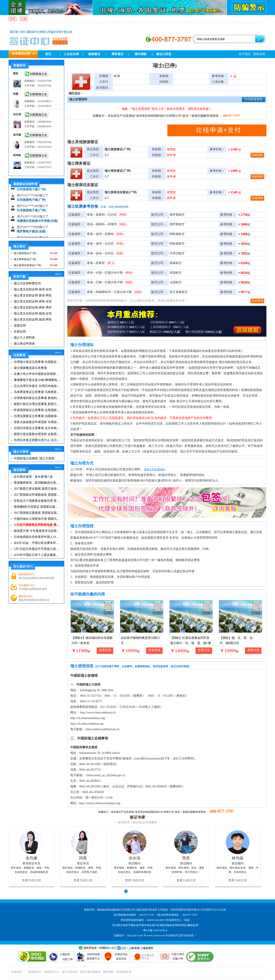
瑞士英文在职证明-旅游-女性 (33, 314)
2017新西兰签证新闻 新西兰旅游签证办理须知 (37, 489)
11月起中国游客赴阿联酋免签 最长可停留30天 (37, 525)
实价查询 (257, 301)
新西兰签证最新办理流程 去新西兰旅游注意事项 (37, 434)
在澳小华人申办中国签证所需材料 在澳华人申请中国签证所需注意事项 (37, 374)
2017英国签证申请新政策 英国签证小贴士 (37, 495)
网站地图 (108, 972)
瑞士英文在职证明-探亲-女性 (33, 289)
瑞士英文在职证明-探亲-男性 (33, 295)
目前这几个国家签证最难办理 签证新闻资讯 (37, 501)
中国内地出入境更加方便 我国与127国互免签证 (37, 519)
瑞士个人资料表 (24, 338)
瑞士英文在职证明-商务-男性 (33, 307)
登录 (12, 19)
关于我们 (244, 54)
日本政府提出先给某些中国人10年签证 (37, 537)
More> (58, 274)
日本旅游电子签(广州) (31, 192)
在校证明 (20, 332)
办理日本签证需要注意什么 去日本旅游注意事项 (37, 440)
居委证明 (20, 326)
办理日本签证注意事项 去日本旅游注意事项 (37, 428)
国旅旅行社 (35, 972)
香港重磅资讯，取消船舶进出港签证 (37, 483)
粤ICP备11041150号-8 (155, 930)
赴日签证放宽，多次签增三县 (33, 477)
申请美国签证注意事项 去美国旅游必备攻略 (37, 410)
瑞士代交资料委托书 (27, 283)
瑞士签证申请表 (24, 344)
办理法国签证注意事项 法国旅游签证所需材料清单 (37, 416)
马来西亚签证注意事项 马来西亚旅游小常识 (37, 392)
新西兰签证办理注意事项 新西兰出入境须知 (37, 404)
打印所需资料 (254, 99)
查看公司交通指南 (154, 469)
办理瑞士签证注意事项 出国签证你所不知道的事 (37, 362)
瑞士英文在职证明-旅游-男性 (33, 320)
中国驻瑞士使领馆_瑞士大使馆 (34, 458)
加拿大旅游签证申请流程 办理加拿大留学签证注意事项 (37, 422)
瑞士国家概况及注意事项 (30, 368)
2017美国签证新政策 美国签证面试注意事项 (37, 513)
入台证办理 (71, 54)
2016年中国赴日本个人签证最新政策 (37, 555)
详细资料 (257, 155)
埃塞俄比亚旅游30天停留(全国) (37, 223)
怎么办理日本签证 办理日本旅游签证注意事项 (37, 386)
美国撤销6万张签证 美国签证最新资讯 (37, 507)
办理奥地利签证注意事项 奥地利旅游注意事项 (37, 398)
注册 (24, 19)
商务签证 (118, 54)
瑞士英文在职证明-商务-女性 (33, 301)
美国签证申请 (124, 972)
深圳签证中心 (52, 972)
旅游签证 (94, 54)
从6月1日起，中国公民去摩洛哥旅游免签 (37, 543)
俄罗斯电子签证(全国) (31, 234)
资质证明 (259, 54)
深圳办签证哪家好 (90, 972)
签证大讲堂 (164, 54)
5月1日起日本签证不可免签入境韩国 (37, 549)
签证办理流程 (70, 972)
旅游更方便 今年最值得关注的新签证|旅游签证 (37, 531)
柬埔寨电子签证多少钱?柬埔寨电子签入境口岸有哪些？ (37, 380)
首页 (48, 54)
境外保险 (141, 54)
